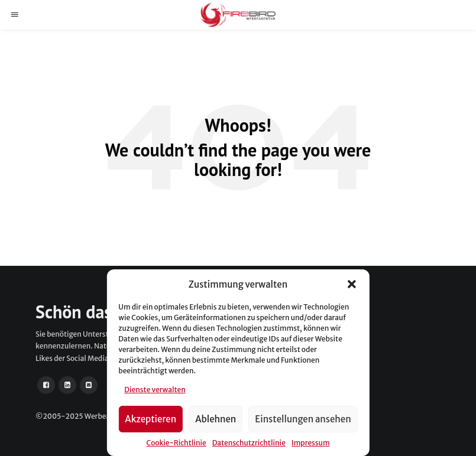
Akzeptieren (150, 419)
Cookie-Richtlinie (176, 443)
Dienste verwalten (155, 390)
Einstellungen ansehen (303, 419)
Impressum (311, 443)
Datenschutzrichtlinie (249, 443)
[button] (352, 284)
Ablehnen (216, 419)
